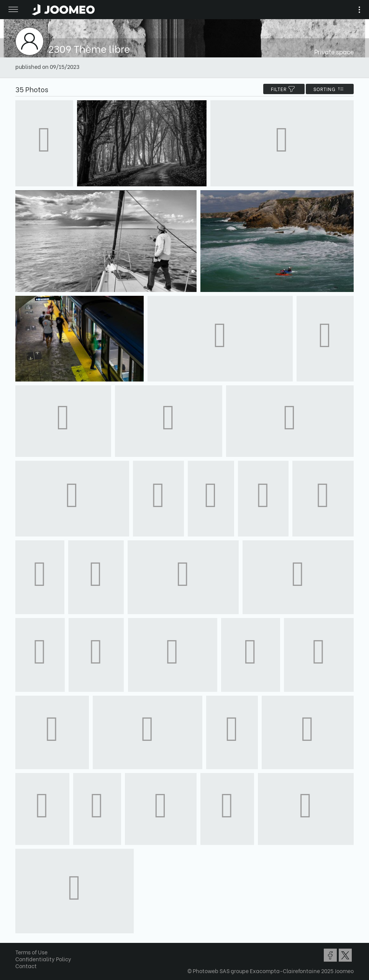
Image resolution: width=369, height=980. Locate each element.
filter (284, 89)
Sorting (330, 89)
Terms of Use (31, 952)
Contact (26, 966)
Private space (334, 51)
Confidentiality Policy (43, 959)
